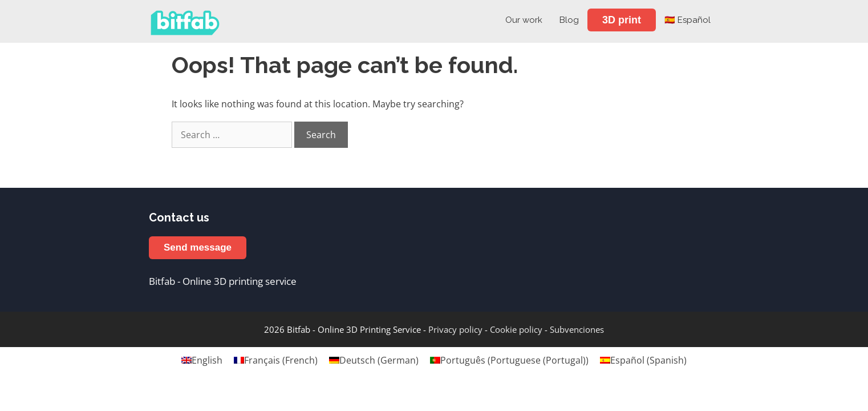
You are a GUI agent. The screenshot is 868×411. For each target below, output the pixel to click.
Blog (569, 20)
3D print (622, 20)
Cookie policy (516, 329)
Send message (198, 247)
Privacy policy (455, 329)
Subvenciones (577, 329)
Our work (524, 20)
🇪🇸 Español (687, 20)
